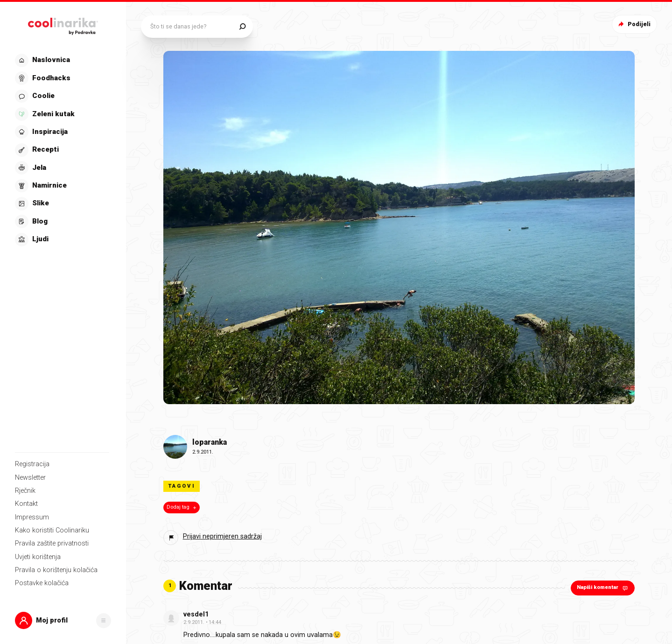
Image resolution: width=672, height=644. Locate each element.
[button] (63, 620)
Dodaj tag (182, 507)
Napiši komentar (603, 588)
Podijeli (633, 24)
